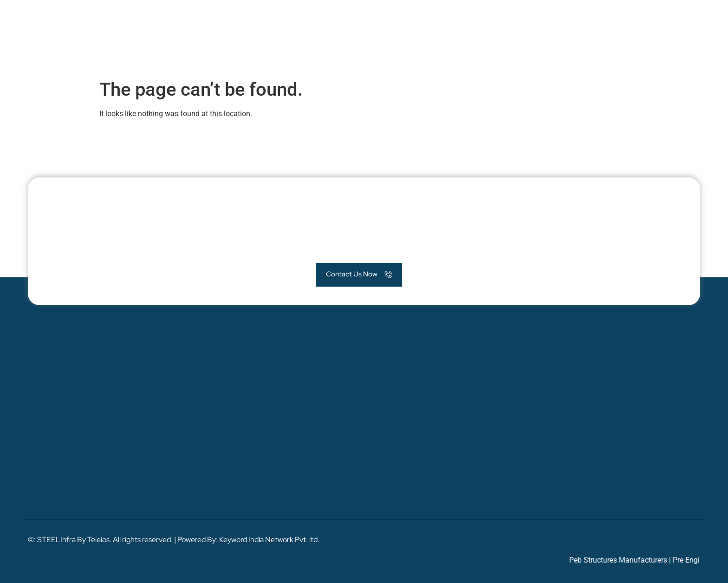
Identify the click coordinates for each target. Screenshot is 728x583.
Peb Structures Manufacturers (624, 560)
